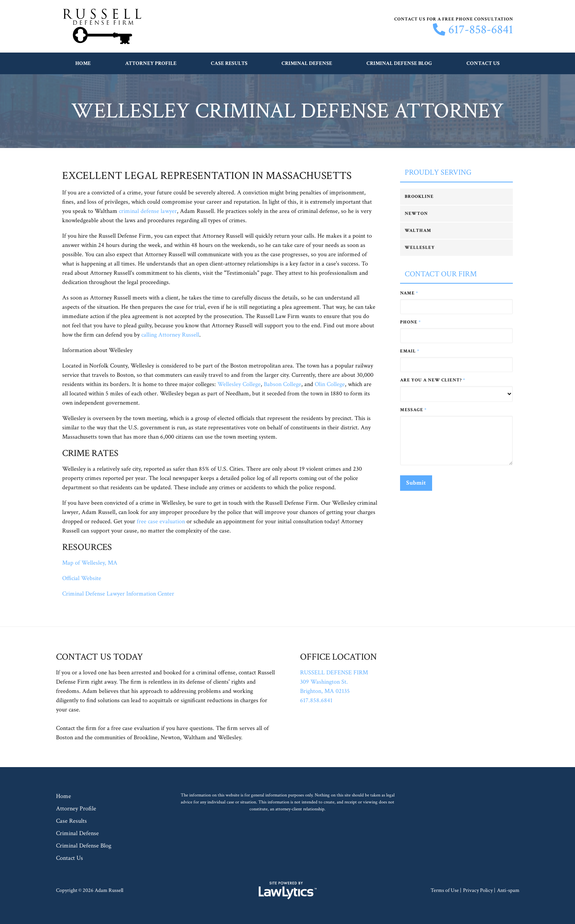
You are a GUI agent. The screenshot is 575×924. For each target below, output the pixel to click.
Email (410, 351)
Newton (416, 214)
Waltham (418, 231)
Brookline (419, 197)
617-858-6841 (481, 30)
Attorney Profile (151, 63)
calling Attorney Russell (170, 335)
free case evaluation (161, 522)
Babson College (282, 384)
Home (83, 63)
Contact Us (483, 63)
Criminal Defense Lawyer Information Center (118, 594)
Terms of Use (445, 890)
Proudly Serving (438, 173)
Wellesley (420, 248)
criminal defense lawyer (148, 211)
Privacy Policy (478, 890)
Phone (410, 322)
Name (409, 293)
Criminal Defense (307, 63)
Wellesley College (239, 384)
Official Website (82, 578)
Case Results (229, 63)
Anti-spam (508, 890)
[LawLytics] (288, 890)
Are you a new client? (433, 380)
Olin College (330, 384)
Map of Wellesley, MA (90, 563)
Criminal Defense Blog (399, 63)
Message (413, 410)
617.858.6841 (316, 700)
